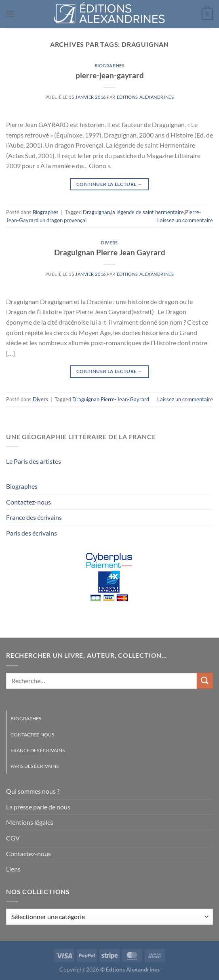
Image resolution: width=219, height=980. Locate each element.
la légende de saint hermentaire (147, 212)
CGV (13, 838)
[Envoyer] (205, 681)
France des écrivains (34, 517)
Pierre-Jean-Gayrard (125, 399)
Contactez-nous (28, 502)
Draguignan (96, 212)
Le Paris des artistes (34, 461)
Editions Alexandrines (145, 97)
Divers (109, 243)
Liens (13, 869)
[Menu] (11, 14)
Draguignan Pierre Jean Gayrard (110, 252)
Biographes (110, 66)
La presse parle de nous (38, 807)
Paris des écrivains (32, 533)
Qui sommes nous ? (33, 791)
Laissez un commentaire (185, 220)
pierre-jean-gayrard (110, 75)
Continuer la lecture (109, 184)
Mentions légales (30, 822)
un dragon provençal (63, 220)
